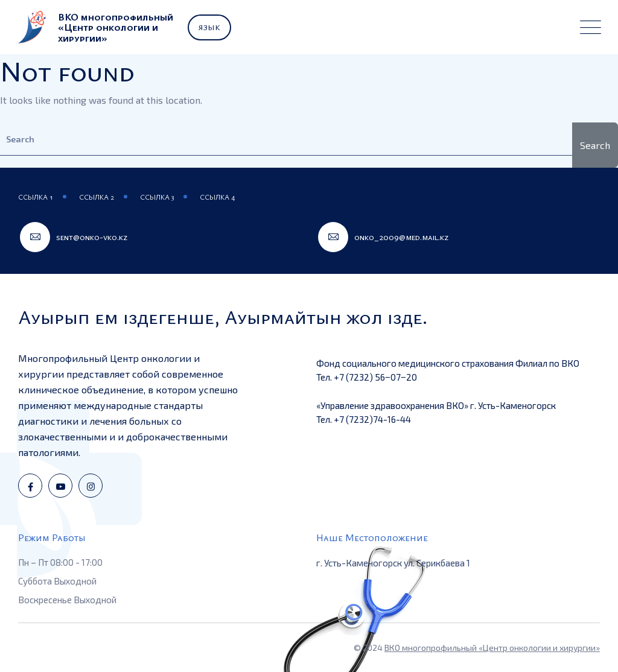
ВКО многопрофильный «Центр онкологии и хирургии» (492, 648)
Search (595, 145)
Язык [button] (209, 27)
